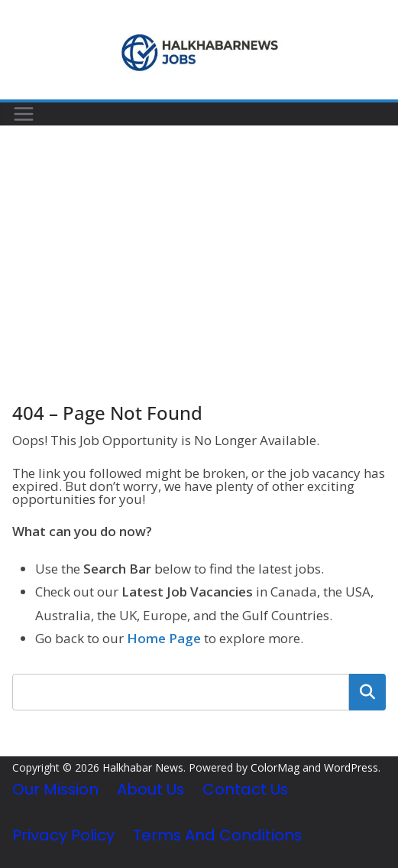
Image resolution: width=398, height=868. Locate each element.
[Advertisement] (199, 241)
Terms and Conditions (217, 835)
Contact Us (245, 789)
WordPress (351, 767)
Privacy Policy (63, 835)
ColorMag (275, 767)
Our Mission (55, 789)
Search (367, 692)
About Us (150, 789)
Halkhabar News (143, 767)
